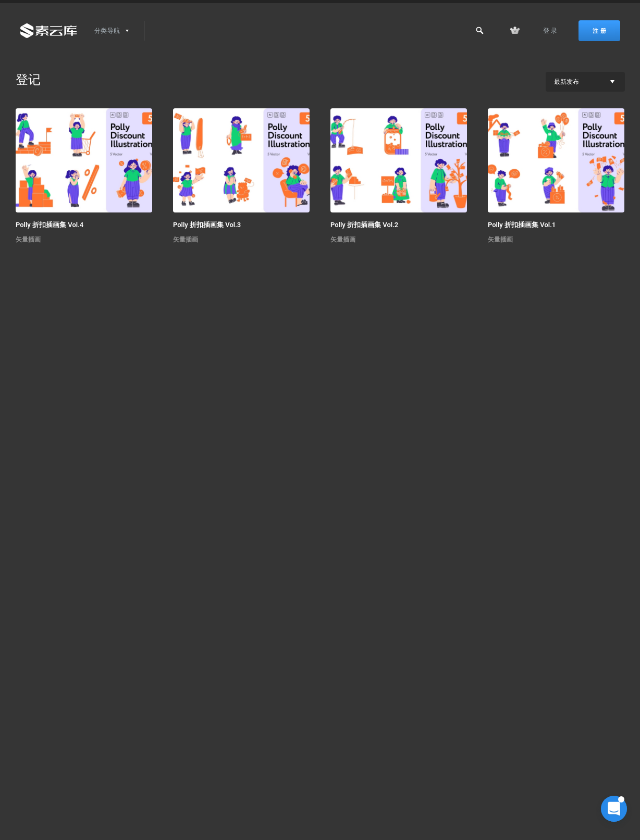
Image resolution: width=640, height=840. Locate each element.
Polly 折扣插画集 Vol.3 (207, 225)
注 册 (599, 31)
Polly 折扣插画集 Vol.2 (364, 225)
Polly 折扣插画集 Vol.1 (522, 225)
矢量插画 (28, 240)
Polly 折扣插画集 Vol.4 (50, 225)
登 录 (550, 31)
